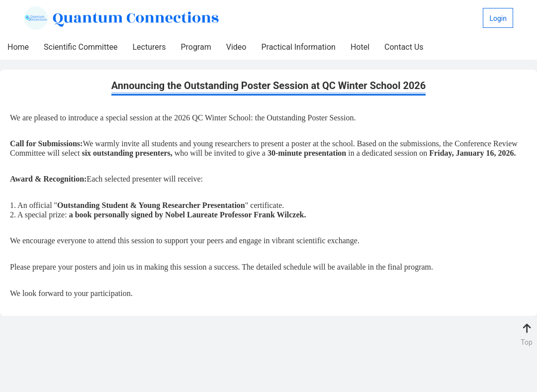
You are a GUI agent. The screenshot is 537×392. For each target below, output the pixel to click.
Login (498, 18)
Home (18, 47)
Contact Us (404, 47)
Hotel (360, 47)
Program (196, 47)
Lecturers (149, 47)
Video (236, 47)
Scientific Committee (81, 47)
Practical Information (298, 47)
